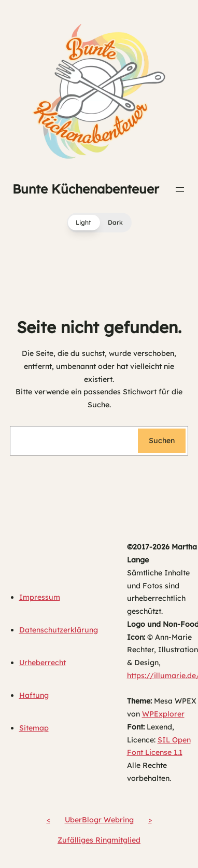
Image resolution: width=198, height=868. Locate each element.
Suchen (162, 440)
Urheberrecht (43, 663)
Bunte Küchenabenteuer (86, 189)
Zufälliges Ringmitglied (99, 840)
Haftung (34, 695)
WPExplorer (163, 714)
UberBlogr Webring (99, 820)
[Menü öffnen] (180, 189)
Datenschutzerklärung (59, 630)
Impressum (40, 597)
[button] (99, 223)
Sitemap (34, 728)
